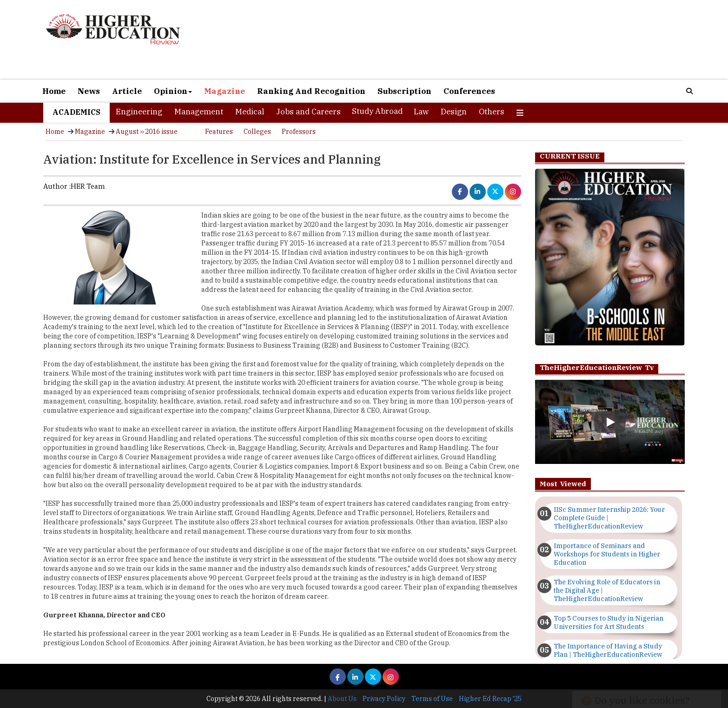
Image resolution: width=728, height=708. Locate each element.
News (89, 91)
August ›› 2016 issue (147, 132)
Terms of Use (432, 699)
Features (219, 132)
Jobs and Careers (308, 112)
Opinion (173, 91)
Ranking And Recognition (311, 91)
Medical (250, 112)
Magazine (225, 91)
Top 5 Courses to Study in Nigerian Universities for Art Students (609, 622)
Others (492, 112)
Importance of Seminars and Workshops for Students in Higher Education (607, 554)
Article (127, 91)
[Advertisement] (471, 41)
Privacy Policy (384, 699)
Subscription (404, 91)
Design (454, 112)
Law (421, 112)
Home (54, 91)
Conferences (469, 91)
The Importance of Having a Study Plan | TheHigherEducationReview (608, 650)
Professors (299, 132)
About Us (342, 699)
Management (199, 112)
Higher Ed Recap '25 (490, 699)
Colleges (257, 132)
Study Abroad (377, 111)
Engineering (139, 112)
